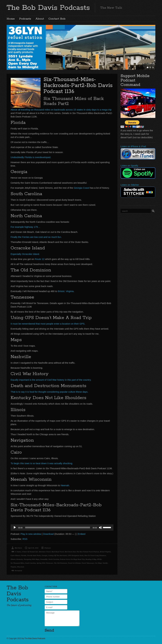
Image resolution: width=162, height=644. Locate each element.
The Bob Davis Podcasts (48, 8)
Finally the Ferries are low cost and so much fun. (36, 237)
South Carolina (30, 563)
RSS (25, 539)
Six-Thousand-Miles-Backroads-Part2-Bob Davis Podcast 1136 (78, 86)
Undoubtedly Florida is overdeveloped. (31, 157)
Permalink (18, 571)
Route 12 (40, 259)
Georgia (44, 555)
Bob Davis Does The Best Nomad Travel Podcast (82, 552)
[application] (62, 528)
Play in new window (31, 534)
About (40, 19)
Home (11, 19)
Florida (24, 555)
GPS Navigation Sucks (76, 555)
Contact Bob (57, 19)
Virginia (13, 567)
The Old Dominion (61, 563)
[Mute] (100, 528)
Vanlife (105, 563)
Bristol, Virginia (66, 291)
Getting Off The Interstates (58, 555)
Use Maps (98, 563)
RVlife (99, 559)
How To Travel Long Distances (95, 555)
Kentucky (20, 559)
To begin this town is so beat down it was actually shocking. (42, 463)
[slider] (58, 528)
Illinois (13, 559)
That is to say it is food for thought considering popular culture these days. (49, 392)
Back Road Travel (58, 552)
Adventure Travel (45, 552)
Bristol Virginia (105, 552)
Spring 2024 (41, 563)
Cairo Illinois (15, 555)
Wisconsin (21, 567)
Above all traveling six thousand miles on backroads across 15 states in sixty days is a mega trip (61, 110)
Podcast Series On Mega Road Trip (72, 559)
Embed (82, 534)
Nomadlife (44, 559)
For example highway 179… (25, 227)
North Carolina (54, 559)
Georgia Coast (81, 188)
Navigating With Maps (32, 559)
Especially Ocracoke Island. (25, 254)
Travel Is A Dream (74, 563)
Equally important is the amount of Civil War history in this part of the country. (51, 380)
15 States (18, 552)
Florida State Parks (34, 555)
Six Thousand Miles (17, 563)
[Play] (15, 528)
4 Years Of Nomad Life (30, 552)
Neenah (65, 485)
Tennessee (50, 563)
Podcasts (25, 19)
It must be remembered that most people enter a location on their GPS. (48, 324)
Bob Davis (18, 548)
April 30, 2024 (33, 548)
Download (48, 534)
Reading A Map (91, 559)
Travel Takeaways (88, 563)
